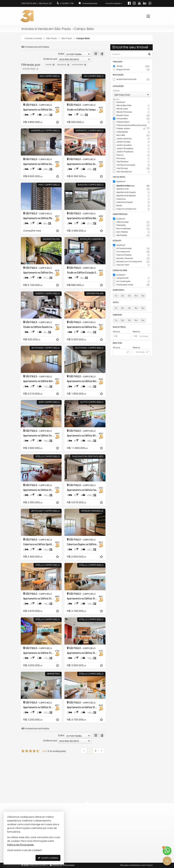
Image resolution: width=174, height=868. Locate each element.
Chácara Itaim (133, 122)
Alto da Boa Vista (133, 106)
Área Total (117, 343)
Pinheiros (133, 159)
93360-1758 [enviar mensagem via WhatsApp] (67, 3)
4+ (136, 296)
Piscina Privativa (133, 255)
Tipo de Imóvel (119, 177)
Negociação (118, 75)
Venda (133, 66)
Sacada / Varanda (133, 259)
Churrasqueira (133, 252)
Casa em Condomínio (133, 209)
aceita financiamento (133, 80)
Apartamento (133, 189)
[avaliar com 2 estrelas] (27, 751)
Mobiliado (133, 226)
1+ (116, 296)
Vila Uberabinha (133, 172)
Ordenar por (50, 59)
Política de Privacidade (63, 865)
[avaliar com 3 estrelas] (30, 751)
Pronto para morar (133, 285)
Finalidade (118, 62)
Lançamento (133, 278)
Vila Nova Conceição (133, 165)
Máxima (136, 348)
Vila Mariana (133, 162)
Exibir (61, 54)
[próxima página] (102, 751)
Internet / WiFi (133, 265)
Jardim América (133, 139)
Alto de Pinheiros (133, 112)
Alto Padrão (133, 236)
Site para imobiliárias (130, 865)
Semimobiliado (133, 229)
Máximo (136, 332)
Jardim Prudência (133, 152)
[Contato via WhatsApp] (167, 851)
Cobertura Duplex (133, 202)
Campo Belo (133, 119)
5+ (143, 296)
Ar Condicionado (133, 249)
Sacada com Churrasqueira (133, 262)
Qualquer (121, 102)
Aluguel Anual (133, 70)
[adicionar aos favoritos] (58, 123)
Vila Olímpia (133, 169)
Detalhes (117, 240)
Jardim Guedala (133, 145)
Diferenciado (133, 222)
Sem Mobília (133, 232)
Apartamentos (133, 186)
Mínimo (116, 332)
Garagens (117, 315)
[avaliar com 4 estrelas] (34, 751)
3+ (129, 296)
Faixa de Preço (119, 327)
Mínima (116, 348)
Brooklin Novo (133, 116)
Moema (133, 155)
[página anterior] (84, 751)
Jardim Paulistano (133, 149)
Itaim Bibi (133, 136)
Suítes (116, 302)
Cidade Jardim (131, 129)
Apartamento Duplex (133, 193)
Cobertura (133, 199)
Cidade (116, 91)
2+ (123, 296)
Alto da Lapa (133, 109)
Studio (133, 206)
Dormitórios (118, 290)
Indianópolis (133, 132)
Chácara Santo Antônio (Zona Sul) (133, 126)
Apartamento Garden (133, 196)
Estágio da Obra (120, 270)
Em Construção (133, 282)
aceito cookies (48, 858)
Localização (118, 86)
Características (120, 214)
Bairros (116, 99)
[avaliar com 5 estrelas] (38, 751)
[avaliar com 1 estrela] (23, 751)
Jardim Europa (133, 142)
